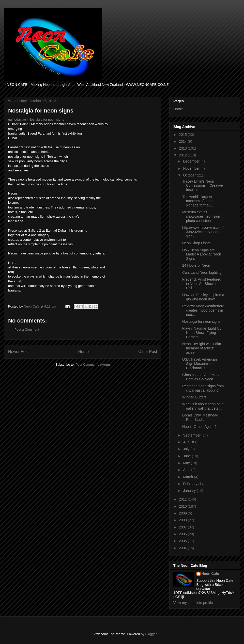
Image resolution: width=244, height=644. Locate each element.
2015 (183, 135)
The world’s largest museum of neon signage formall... (198, 201)
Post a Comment (27, 329)
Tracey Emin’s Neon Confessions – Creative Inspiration (203, 186)
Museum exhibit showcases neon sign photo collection (201, 216)
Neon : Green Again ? (199, 427)
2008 (183, 520)
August (189, 442)
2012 (183, 155)
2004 (183, 548)
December (192, 161)
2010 (183, 506)
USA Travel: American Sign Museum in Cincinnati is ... (200, 364)
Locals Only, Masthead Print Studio (200, 417)
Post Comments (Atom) (93, 365)
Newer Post (18, 352)
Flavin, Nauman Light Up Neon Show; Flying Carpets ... (202, 333)
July (187, 449)
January (190, 491)
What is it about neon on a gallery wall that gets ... (203, 406)
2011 (183, 499)
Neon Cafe (210, 574)
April (187, 470)
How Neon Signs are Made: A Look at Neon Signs (202, 254)
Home (84, 352)
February (191, 484)
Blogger (151, 634)
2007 (183, 527)
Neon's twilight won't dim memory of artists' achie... (202, 348)
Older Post (148, 352)
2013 (183, 148)
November (192, 168)
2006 (183, 534)
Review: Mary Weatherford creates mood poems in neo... (203, 310)
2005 (183, 541)
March (188, 477)
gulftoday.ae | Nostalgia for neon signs (36, 119)
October (190, 175)
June (187, 456)
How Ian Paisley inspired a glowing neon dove (203, 297)
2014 (183, 141)
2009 (183, 513)
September (192, 435)
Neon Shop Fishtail (197, 243)
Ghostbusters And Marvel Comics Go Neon (202, 377)
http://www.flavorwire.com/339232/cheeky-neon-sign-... (203, 232)
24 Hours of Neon (196, 265)
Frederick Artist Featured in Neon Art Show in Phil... (202, 284)
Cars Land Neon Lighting (202, 272)
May (187, 463)
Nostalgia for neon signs (201, 321)
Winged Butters (194, 397)
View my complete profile (193, 603)
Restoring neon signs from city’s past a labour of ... (203, 388)
